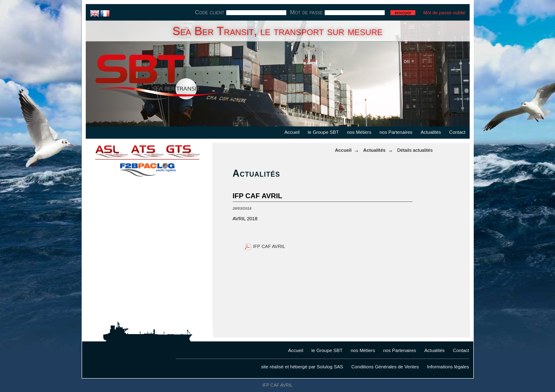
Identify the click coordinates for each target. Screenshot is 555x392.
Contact (457, 132)
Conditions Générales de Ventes (385, 367)
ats (147, 151)
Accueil (292, 132)
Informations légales (448, 367)
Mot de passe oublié (444, 13)
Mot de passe (306, 12)
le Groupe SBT (323, 132)
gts (188, 151)
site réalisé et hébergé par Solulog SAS (302, 367)
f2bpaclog (147, 167)
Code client (210, 12)
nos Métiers (359, 132)
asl (106, 151)
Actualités (431, 132)
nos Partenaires (396, 132)
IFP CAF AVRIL (269, 246)
